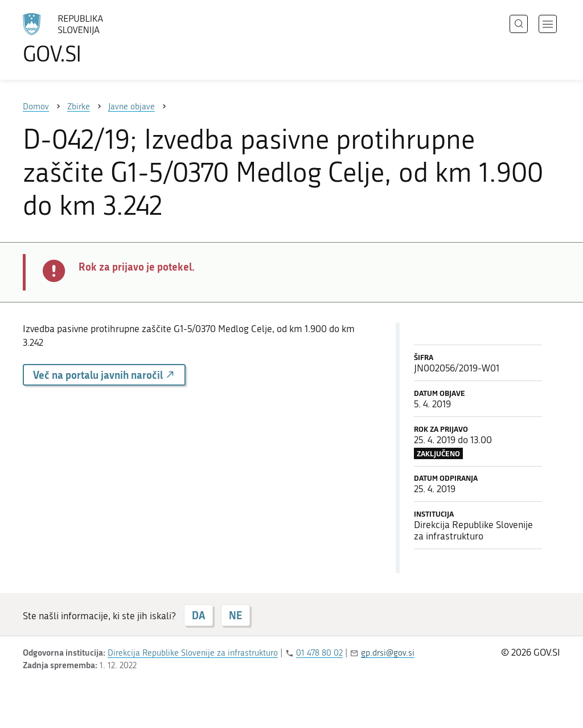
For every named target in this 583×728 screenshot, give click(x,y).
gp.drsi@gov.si (388, 653)
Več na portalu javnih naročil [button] (104, 375)
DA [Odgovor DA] (198, 615)
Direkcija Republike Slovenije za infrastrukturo (193, 653)
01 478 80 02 (319, 653)
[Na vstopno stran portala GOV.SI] (95, 39)
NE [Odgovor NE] (235, 615)
